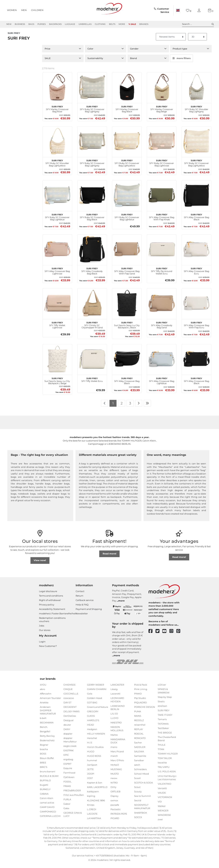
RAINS (138, 720)
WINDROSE (164, 819)
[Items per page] (197, 41)
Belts (112, 24)
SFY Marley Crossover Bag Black (127, 112)
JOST (90, 782)
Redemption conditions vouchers (52, 624)
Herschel (92, 742)
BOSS (43, 758)
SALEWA (139, 755)
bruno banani (48, 775)
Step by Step (165, 701)
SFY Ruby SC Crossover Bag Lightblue (57, 220)
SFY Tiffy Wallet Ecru (92, 383)
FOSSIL (67, 785)
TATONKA (163, 728)
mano (114, 751)
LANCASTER (117, 689)
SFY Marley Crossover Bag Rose (57, 112)
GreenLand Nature (98, 711)
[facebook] (152, 635)
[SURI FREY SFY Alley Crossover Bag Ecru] (197, 253)
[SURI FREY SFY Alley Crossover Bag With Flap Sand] (127, 253)
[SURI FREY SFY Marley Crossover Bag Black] (127, 91)
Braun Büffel (47, 762)
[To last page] (147, 407)
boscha (44, 753)
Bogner (44, 749)
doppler (68, 738)
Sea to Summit (142, 800)
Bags (31, 24)
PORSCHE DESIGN (145, 711)
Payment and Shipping (89, 613)
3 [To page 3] (130, 407)
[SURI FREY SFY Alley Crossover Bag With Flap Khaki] (162, 199)
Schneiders (140, 773)
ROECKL (139, 738)
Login (42, 645)
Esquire (68, 772)
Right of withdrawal (50, 604)
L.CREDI (92, 813)
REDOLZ (139, 724)
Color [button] (90, 53)
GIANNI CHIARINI (97, 693)
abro (42, 693)
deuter (67, 729)
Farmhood (69, 777)
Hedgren (92, 733)
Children (37, 10)
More (122, 24)
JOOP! (91, 778)
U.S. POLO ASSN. (167, 775)
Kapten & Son (95, 787)
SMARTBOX (141, 817)
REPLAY (139, 733)
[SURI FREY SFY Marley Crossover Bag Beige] (162, 91)
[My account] (200, 11)
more (121, 605)
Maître (114, 739)
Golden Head (95, 702)
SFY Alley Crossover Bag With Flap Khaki (162, 220)
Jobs (42, 630)
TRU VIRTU (164, 771)
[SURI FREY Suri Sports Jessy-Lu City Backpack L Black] (127, 307)
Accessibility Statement (52, 613)
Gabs (66, 812)
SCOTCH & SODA (143, 787)
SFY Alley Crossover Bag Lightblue (162, 384)
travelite (162, 766)
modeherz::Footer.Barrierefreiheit (58, 617)
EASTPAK (69, 754)
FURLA (67, 803)
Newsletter (82, 617)
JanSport (92, 769)
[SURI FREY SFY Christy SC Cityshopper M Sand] (92, 307)
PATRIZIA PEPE (119, 818)
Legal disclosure (48, 595)
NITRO (114, 787)
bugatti (44, 789)
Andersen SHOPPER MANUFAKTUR (48, 714)
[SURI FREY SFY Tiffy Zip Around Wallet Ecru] (162, 253)
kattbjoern (93, 795)
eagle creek (70, 750)
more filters (182, 62)
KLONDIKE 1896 (96, 804)
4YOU (43, 689)
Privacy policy (47, 609)
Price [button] (47, 53)
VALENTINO (165, 788)
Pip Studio (140, 702)
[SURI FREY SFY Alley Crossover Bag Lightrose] (57, 253)
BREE (43, 766)
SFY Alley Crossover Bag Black (197, 220)
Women (12, 10)
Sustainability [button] (95, 62)
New (9, 24)
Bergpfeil (45, 735)
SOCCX (138, 821)
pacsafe (115, 809)
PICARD (115, 822)
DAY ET (67, 706)
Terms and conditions (51, 600)
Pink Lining (141, 693)
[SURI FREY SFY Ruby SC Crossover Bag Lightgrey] (92, 91)
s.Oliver (162, 689)
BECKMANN (47, 726)
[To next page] (139, 407)
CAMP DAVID (47, 811)
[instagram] (173, 635)
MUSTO (115, 778)
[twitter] (159, 635)
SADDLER (140, 751)
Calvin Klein (47, 802)
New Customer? (48, 650)
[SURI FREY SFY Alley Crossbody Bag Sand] (162, 307)
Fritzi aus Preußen (74, 799)
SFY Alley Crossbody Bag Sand (162, 328)
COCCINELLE (71, 698)
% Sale (132, 24)
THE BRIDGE (165, 737)
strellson (162, 710)
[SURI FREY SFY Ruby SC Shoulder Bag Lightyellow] (57, 145)
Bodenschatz (47, 744)
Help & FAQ (82, 609)
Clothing (100, 24)
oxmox (114, 804)
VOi (160, 806)
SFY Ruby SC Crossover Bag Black (92, 220)
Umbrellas (85, 24)
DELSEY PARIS (72, 715)
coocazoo (69, 702)
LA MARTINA (94, 822)
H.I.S (90, 746)
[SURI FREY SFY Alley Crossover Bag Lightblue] (162, 363)
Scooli (137, 782)
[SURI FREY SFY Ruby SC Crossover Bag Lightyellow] (127, 145)
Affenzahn (46, 698)
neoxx (114, 782)
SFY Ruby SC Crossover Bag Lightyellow (127, 167)
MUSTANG (116, 773)
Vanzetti (162, 792)
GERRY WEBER (96, 689)
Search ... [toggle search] (198, 24)
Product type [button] (180, 53)
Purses (42, 24)
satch (137, 769)
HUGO (91, 755)
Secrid (138, 804)
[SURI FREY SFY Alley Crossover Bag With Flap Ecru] (197, 307)
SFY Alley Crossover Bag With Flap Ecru (197, 328)
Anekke (44, 706)
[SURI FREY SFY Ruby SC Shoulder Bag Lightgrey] (197, 91)
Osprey (114, 800)
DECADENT (70, 711)
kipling (91, 800)
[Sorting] (171, 41)
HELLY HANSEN (96, 738)
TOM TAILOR (165, 762)
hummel (92, 764)
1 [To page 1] (113, 407)
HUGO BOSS (94, 760)
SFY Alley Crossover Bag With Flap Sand (127, 275)
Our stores (45, 634)
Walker (162, 810)
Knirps (91, 809)
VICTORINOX (165, 801)
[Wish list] (189, 11)
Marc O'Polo (117, 764)
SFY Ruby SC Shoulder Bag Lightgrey (197, 112)
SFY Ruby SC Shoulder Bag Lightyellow (57, 167)
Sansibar (139, 764)
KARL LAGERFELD (97, 791)
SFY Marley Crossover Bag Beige (162, 112)
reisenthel (140, 729)
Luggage (70, 24)
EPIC (66, 759)
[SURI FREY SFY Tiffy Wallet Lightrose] (57, 307)
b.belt (43, 722)
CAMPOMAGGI (48, 815)
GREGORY (93, 715)
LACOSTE (92, 818)
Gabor (67, 808)
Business (20, 24)
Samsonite (140, 760)
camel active (47, 807)
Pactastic (116, 813)
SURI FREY (164, 714)
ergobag (68, 763)
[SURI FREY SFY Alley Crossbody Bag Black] (92, 253)
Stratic (161, 705)
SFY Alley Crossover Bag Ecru (197, 275)
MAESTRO (116, 726)
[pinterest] (180, 635)
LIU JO (114, 718)
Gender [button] (134, 53)
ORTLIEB (115, 795)
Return (79, 600)
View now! (40, 564)
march (114, 760)
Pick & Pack (141, 689)
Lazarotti (115, 698)
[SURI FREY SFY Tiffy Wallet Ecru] (92, 363)
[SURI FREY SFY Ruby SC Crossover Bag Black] (92, 199)
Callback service (85, 604)
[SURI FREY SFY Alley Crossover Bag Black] (197, 199)
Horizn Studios (95, 751)
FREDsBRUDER (72, 794)
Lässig (114, 693)
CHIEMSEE (70, 689)
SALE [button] (48, 62)
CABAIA (44, 798)
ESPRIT (67, 768)
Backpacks (55, 24)
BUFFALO (45, 784)
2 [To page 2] (122, 407)
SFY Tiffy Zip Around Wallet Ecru (162, 275)
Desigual (69, 724)
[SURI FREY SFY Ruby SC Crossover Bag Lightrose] (162, 145)
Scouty (138, 795)
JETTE (90, 773)
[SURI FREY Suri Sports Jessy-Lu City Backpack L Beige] (57, 363)
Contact (80, 595)
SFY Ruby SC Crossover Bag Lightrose (162, 167)
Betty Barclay (47, 740)
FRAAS (67, 790)
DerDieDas (70, 720)
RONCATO (140, 742)
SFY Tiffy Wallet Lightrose (57, 328)
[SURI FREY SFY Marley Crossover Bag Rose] (57, 91)
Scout (137, 791)
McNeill (115, 769)
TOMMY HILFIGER (168, 758)
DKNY (67, 733)
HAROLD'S (93, 724)
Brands (144, 24)
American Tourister (50, 702)
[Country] (178, 10)
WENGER (163, 814)
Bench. (44, 731)
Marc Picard (117, 755)
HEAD (91, 729)
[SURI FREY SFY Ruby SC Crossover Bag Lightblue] (57, 199)
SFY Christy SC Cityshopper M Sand (92, 328)
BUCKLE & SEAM (49, 780)
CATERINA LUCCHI (50, 820)
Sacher (138, 746)
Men (24, 10)
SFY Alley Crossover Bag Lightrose (57, 275)
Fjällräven (69, 781)
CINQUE (68, 693)
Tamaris (162, 723)
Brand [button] (133, 62)
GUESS (91, 720)
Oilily (113, 791)
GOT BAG (92, 706)
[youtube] (166, 635)
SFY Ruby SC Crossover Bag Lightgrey (92, 112)
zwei (160, 823)
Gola (90, 698)
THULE (162, 749)
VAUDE (162, 797)
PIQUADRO (140, 706)
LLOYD (114, 722)
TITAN (161, 753)
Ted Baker (163, 732)
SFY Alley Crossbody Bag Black (92, 275)
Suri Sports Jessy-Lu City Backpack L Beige (57, 384)
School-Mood (141, 778)
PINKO (138, 698)
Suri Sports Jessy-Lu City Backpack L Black (127, 328)
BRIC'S (44, 771)
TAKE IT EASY (165, 719)
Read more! (109, 557)
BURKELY (45, 793)
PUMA (138, 715)
